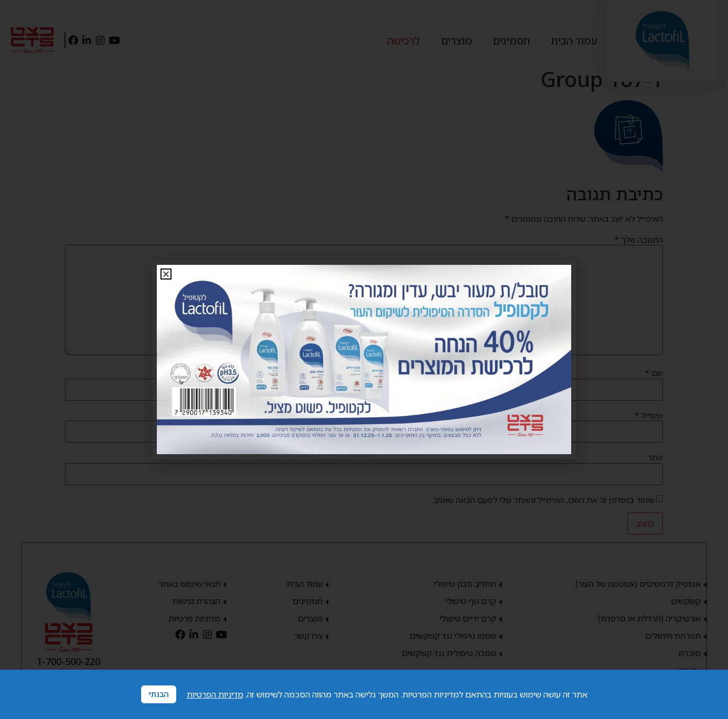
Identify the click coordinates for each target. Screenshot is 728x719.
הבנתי (159, 694)
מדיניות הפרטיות (215, 694)
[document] (364, 359)
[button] (166, 274)
